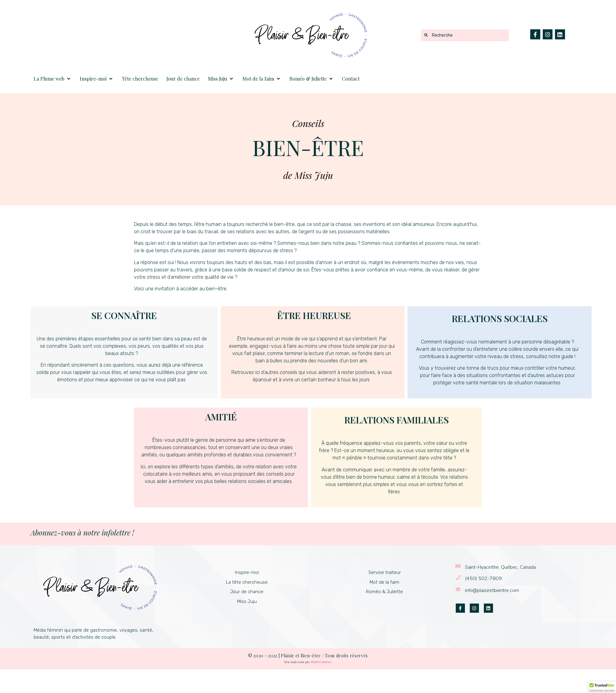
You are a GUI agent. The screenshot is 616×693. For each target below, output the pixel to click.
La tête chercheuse (247, 582)
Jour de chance (247, 592)
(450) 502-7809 (483, 579)
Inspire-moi (247, 572)
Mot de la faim (384, 582)
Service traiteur (385, 572)
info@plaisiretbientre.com (492, 590)
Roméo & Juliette (384, 592)
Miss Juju (247, 601)
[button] (53, 79)
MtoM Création (321, 662)
